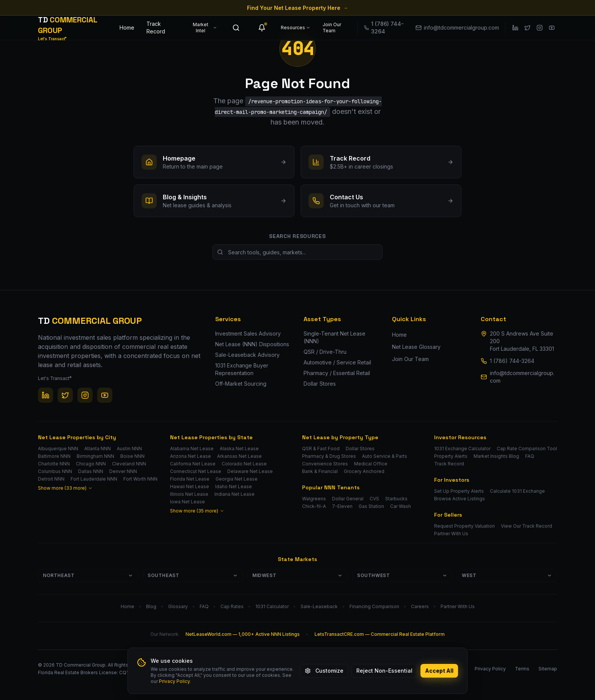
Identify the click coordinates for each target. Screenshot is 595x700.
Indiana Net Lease (235, 494)
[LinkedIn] (515, 28)
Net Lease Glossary (416, 347)
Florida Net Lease (190, 479)
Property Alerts (451, 456)
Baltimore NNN (54, 456)
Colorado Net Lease (244, 464)
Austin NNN (129, 449)
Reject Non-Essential (384, 671)
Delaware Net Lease (250, 471)
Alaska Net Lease (239, 449)
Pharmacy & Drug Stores (329, 456)
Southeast (193, 575)
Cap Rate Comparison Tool (527, 449)
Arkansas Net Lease (239, 456)
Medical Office (371, 464)
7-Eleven (342, 506)
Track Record (156, 28)
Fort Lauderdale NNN (94, 479)
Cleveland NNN (129, 464)
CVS (374, 499)
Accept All (439, 671)
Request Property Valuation (464, 526)
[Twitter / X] (527, 28)
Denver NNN (123, 471)
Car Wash (401, 506)
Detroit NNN (51, 479)
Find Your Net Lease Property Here (297, 8)
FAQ (530, 456)
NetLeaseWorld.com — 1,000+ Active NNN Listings (243, 634)
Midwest (297, 575)
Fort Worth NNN (140, 479)
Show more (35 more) (197, 511)
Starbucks (396, 499)
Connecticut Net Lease (196, 471)
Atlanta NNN (98, 449)
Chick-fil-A (314, 506)
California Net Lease (193, 464)
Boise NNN (132, 456)
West (507, 575)
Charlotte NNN (54, 464)
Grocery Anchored (364, 471)
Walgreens (314, 499)
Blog (151, 606)
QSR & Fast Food (321, 449)
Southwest (402, 575)
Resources (296, 28)
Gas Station (371, 506)
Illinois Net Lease (189, 494)
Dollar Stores (360, 449)
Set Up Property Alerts (459, 491)
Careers (420, 606)
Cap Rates (232, 606)
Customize (324, 671)
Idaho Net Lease (234, 486)
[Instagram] (540, 28)
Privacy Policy (174, 681)
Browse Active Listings (460, 499)
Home (127, 28)
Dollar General (348, 499)
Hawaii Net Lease (190, 486)
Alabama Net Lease (192, 449)
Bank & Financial (320, 471)
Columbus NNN (55, 471)
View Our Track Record (527, 526)
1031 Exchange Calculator (462, 449)
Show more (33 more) (65, 488)
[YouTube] (552, 28)
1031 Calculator (272, 606)
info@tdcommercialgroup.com (522, 377)
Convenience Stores (325, 464)
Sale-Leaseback (319, 606)
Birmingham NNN (95, 456)
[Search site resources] (297, 252)
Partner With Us (451, 534)
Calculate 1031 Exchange (517, 491)
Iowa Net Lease (187, 502)
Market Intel (205, 28)
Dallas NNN (91, 471)
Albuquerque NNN (58, 449)
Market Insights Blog (496, 456)
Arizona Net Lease (190, 456)
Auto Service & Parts (385, 456)
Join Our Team (332, 28)
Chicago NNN (91, 464)
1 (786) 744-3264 (512, 361)
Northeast (88, 575)
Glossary (178, 606)
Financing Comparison (374, 606)
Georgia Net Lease (237, 479)
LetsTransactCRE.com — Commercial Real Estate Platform (380, 634)
